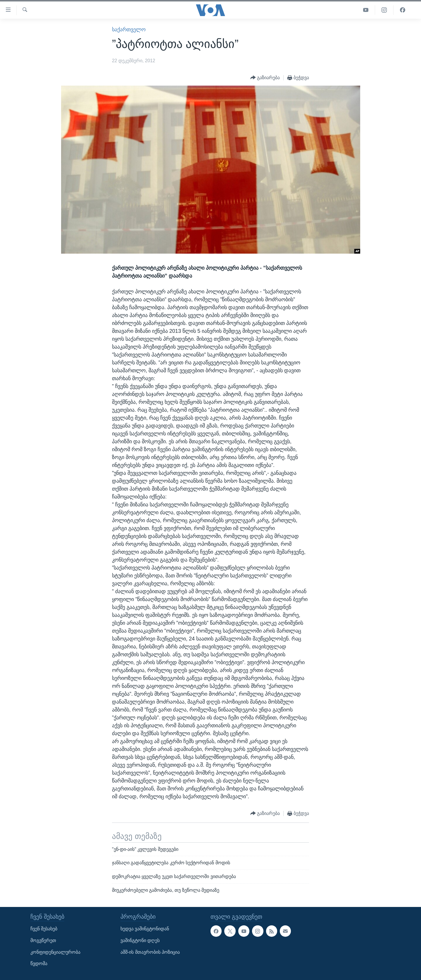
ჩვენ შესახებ (44, 929)
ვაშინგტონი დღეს (140, 940)
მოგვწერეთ (43, 940)
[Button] (265, 78)
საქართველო (129, 30)
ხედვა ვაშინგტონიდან (145, 929)
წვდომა (39, 963)
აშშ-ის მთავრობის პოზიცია (150, 952)
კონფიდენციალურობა (55, 952)
